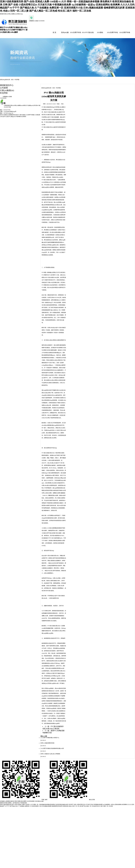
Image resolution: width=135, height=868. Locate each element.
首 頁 (54, 32)
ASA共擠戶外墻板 (30, 115)
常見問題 (17, 80)
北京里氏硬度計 (31, 801)
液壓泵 (25, 801)
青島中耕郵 (17, 801)
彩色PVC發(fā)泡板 (20, 115)
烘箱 (22, 801)
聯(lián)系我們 (22, 117)
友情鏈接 (2, 801)
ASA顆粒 (100, 32)
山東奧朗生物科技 (10, 801)
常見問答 (4, 93)
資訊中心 (9, 117)
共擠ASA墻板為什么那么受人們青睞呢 (50, 754)
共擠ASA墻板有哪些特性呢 (47, 743)
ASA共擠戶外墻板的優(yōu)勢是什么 (50, 738)
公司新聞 (4, 88)
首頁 (12, 80)
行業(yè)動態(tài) (7, 90)
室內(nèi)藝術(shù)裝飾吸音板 (8, 115)
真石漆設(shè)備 (39, 801)
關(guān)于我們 (15, 117)
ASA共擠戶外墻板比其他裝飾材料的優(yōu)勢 (52, 748)
